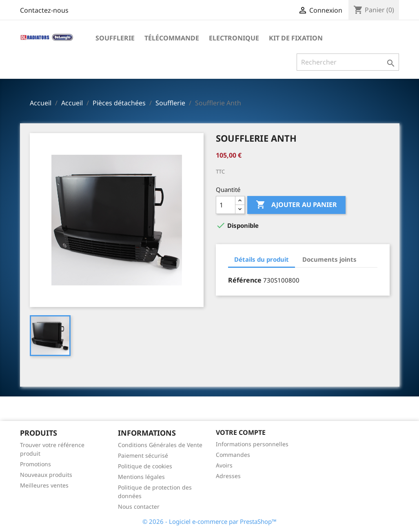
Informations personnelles (252, 444)
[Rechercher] (348, 62)
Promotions (35, 464)
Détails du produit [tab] (262, 259)
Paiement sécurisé (143, 455)
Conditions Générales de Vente (160, 445)
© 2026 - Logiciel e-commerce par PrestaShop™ (209, 521)
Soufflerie (115, 38)
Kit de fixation (296, 38)
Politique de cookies (145, 466)
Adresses (228, 476)
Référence (245, 280)
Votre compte (241, 432)
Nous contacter (139, 506)
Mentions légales (141, 477)
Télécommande (172, 38)
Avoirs (224, 465)
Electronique (234, 38)
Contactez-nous (44, 10)
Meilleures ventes (44, 485)
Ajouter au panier (296, 205)
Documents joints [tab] (329, 259)
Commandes (233, 455)
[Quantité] (226, 205)
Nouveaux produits (46, 475)
